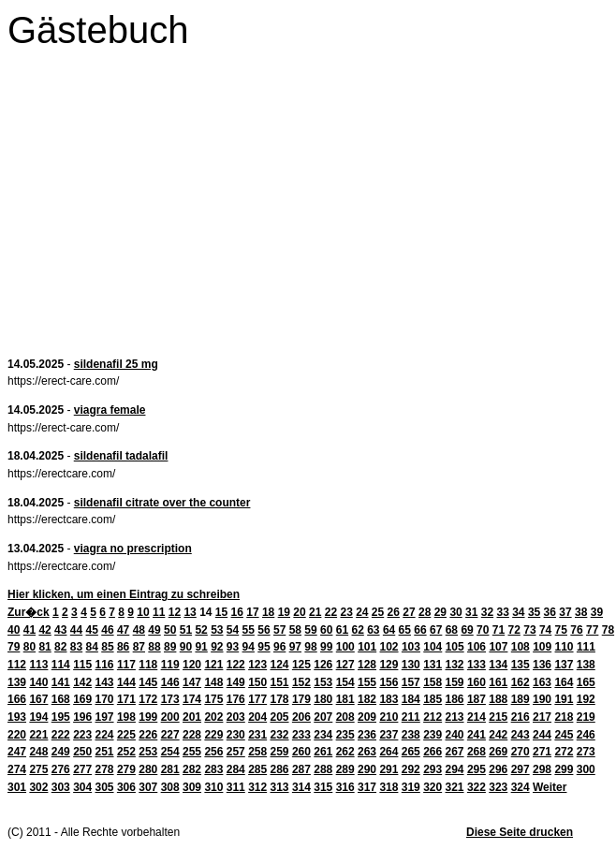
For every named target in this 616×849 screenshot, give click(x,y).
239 (433, 735)
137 (564, 665)
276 (61, 769)
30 (455, 612)
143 (105, 682)
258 (257, 752)
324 (521, 787)
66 (420, 630)
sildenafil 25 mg (116, 364)
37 (565, 612)
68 (452, 630)
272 (564, 752)
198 (126, 717)
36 (550, 612)
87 (139, 647)
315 (323, 787)
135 (521, 665)
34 (518, 612)
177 (257, 699)
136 (542, 665)
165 (586, 682)
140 (38, 682)
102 (389, 647)
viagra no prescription (133, 549)
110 (565, 647)
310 (213, 787)
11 (159, 612)
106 (477, 647)
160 (477, 682)
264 (389, 752)
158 (433, 682)
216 (521, 717)
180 (323, 699)
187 (477, 699)
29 (440, 612)
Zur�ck (29, 612)
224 (105, 735)
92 (217, 647)
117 (126, 665)
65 (405, 630)
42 (44, 630)
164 (564, 682)
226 (148, 735)
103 (411, 647)
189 (521, 699)
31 (471, 612)
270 (521, 752)
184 (411, 699)
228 (192, 735)
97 (295, 647)
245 (564, 735)
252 (126, 752)
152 (301, 682)
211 (411, 717)
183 (389, 699)
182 (367, 699)
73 (529, 630)
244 (542, 735)
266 (433, 752)
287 (301, 769)
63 (373, 630)
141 (61, 682)
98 (310, 647)
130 (411, 665)
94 (249, 647)
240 (455, 735)
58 (295, 630)
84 (92, 647)
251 (105, 752)
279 (126, 769)
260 (301, 752)
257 (236, 752)
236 (367, 735)
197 (105, 717)
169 (82, 699)
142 (82, 682)
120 (192, 665)
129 (389, 665)
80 (29, 647)
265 (411, 752)
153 (323, 682)
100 (345, 647)
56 (264, 630)
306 (126, 787)
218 (564, 717)
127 (345, 665)
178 (280, 699)
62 (357, 630)
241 (477, 735)
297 (521, 769)
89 (170, 647)
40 (14, 630)
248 (38, 752)
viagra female (110, 410)
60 (326, 630)
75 (561, 630)
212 (433, 717)
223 (82, 735)
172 (148, 699)
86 (123, 647)
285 (257, 769)
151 (280, 682)
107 (498, 647)
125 (301, 665)
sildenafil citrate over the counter (162, 503)
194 (38, 717)
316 (345, 787)
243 (521, 735)
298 (542, 769)
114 (61, 665)
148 (213, 682)
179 (301, 699)
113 (38, 665)
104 (433, 647)
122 (236, 665)
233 (301, 735)
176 (236, 699)
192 (586, 699)
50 (170, 630)
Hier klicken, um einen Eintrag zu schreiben (124, 594)
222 (61, 735)
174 (192, 699)
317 (367, 787)
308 (170, 787)
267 (455, 752)
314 (301, 787)
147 (192, 682)
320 (433, 787)
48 (139, 630)
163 (542, 682)
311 (236, 787)
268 (477, 752)
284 (236, 769)
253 (148, 752)
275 (38, 769)
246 (586, 735)
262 (345, 752)
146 (170, 682)
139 (17, 682)
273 (586, 752)
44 (76, 630)
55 (249, 630)
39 (597, 612)
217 (542, 717)
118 (148, 665)
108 (521, 647)
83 (76, 647)
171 (126, 699)
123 (257, 665)
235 (345, 735)
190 (542, 699)
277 (82, 769)
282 (192, 769)
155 (367, 682)
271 (542, 752)
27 (409, 612)
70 (483, 630)
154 (345, 682)
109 (542, 647)
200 (170, 717)
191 (564, 699)
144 (126, 682)
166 (17, 699)
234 (323, 735)
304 (82, 787)
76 (576, 630)
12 (175, 612)
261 (323, 752)
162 (521, 682)
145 (148, 682)
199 (148, 717)
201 (192, 717)
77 (592, 630)
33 (502, 612)
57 (279, 630)
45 (92, 630)
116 (105, 665)
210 (389, 717)
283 (213, 769)
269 (498, 752)
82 (60, 647)
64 (389, 630)
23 (346, 612)
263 (367, 752)
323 (498, 787)
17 (252, 612)
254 (170, 752)
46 (107, 630)
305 (105, 787)
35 (534, 612)
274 (17, 769)
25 (378, 612)
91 (201, 647)
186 (455, 699)
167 (38, 699)
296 (498, 769)
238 (411, 735)
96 (279, 647)
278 (105, 769)
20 (299, 612)
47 (123, 630)
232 (280, 735)
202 (213, 717)
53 (217, 630)
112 (17, 665)
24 (362, 612)
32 (487, 612)
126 (323, 665)
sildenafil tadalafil (121, 456)
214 (477, 717)
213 (455, 717)
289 (345, 769)
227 (170, 735)
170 (105, 699)
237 (389, 735)
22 (331, 612)
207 (323, 717)
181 (345, 699)
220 (17, 735)
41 (29, 630)
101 (367, 647)
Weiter (550, 787)
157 (411, 682)
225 (126, 735)
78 (608, 630)
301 (17, 787)
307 (148, 787)
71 (499, 630)
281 (170, 769)
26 (394, 612)
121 (213, 665)
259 (280, 752)
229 (213, 735)
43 (60, 630)
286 (280, 769)
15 (221, 612)
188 (498, 699)
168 (61, 699)
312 (257, 787)
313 (280, 787)
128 (367, 665)
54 (233, 630)
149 (236, 682)
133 (477, 665)
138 (586, 665)
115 (82, 665)
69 (467, 630)
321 (455, 787)
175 (213, 699)
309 (192, 787)
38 (581, 612)
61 (342, 630)
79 (14, 647)
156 (389, 682)
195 (61, 717)
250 (82, 752)
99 (326, 647)
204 (257, 717)
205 (280, 717)
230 (236, 735)
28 (425, 612)
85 (107, 647)
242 (498, 735)
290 (367, 769)
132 (455, 665)
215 (498, 717)
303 (61, 787)
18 (268, 612)
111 (586, 647)
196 (82, 717)
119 (170, 665)
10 (143, 612)
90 (186, 647)
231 (257, 735)
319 (411, 787)
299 (564, 769)
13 (190, 612)
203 (236, 717)
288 (323, 769)
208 (345, 717)
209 (367, 717)
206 (301, 717)
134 (498, 665)
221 (38, 735)
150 (257, 682)
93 (233, 647)
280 (148, 769)
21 (315, 612)
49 (154, 630)
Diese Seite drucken (520, 832)
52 (201, 630)
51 (186, 630)
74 (545, 630)
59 (310, 630)
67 (436, 630)
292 (411, 769)
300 (586, 769)
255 (192, 752)
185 (433, 699)
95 (264, 647)
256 (213, 752)
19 (284, 612)
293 (433, 769)
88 (154, 647)
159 (455, 682)
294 (455, 769)
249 (61, 752)
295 (477, 769)
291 (389, 769)
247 (17, 752)
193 (17, 717)
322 (477, 787)
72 (514, 630)
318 (389, 787)
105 (455, 647)
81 (44, 647)
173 (170, 699)
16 (237, 612)
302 (38, 787)
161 (498, 682)
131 (433, 665)
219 (586, 717)
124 (280, 665)
